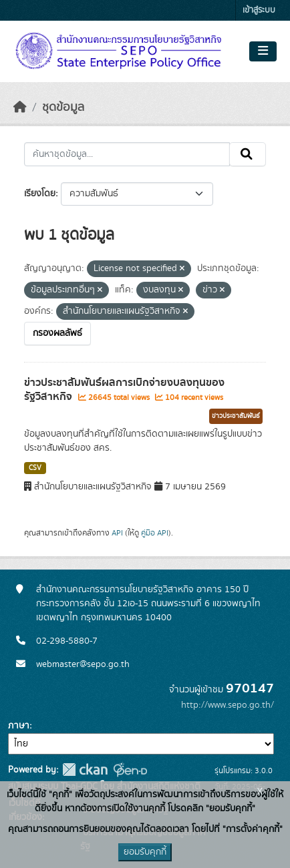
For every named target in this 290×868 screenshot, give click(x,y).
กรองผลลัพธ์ (57, 333)
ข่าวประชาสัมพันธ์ (236, 416)
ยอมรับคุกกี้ (145, 852)
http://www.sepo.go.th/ (228, 705)
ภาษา (19, 726)
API (117, 533)
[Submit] (248, 154)
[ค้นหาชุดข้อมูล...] (127, 154)
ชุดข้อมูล (63, 107)
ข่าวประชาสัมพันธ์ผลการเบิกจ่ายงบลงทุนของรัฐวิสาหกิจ (124, 390)
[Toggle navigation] (263, 51)
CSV (35, 468)
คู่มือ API (155, 533)
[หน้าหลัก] (20, 107)
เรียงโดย (40, 194)
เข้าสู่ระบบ (259, 10)
